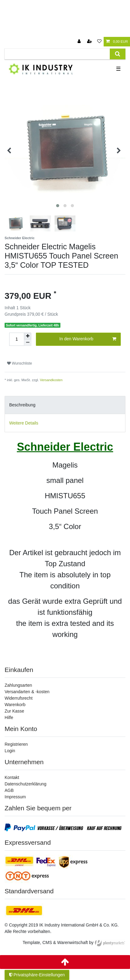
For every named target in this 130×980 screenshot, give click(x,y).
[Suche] (118, 54)
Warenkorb (15, 705)
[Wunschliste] (99, 42)
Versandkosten (51, 380)
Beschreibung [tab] (22, 405)
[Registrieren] (90, 42)
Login (10, 751)
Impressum (15, 797)
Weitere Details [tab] (24, 423)
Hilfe (9, 717)
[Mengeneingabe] (17, 339)
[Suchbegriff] (57, 54)
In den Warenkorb (88, 339)
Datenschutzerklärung (25, 784)
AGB (9, 790)
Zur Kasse (14, 711)
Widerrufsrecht (19, 698)
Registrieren (16, 744)
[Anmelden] (80, 42)
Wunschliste (19, 363)
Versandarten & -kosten (27, 692)
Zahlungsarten (18, 685)
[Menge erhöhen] (28, 336)
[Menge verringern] (28, 343)
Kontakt (12, 777)
